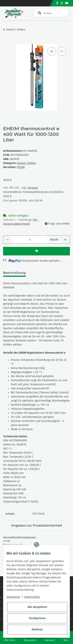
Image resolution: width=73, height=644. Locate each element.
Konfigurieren (37, 618)
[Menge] (30, 240)
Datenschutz (32, 597)
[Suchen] (51, 13)
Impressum (13, 597)
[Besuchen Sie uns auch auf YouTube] (67, 3)
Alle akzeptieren (37, 607)
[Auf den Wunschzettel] (62, 51)
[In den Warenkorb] (6, 42)
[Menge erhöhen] (65, 240)
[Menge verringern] (8, 240)
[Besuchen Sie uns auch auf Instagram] (62, 3)
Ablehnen (37, 629)
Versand (33, 188)
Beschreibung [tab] (14, 273)
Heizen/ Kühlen (26, 163)
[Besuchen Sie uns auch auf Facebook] (57, 3)
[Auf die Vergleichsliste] (52, 51)
